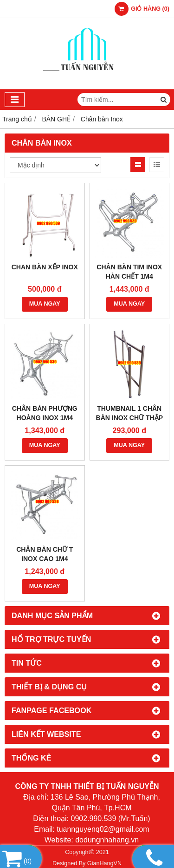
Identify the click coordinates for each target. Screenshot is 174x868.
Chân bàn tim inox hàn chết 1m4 (129, 272)
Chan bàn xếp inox (45, 267)
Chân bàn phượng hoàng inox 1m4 (45, 413)
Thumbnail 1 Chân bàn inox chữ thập (129, 413)
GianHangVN (104, 863)
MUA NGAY (45, 304)
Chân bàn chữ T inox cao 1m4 (45, 554)
